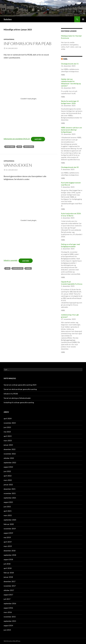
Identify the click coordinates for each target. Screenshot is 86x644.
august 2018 (8, 559)
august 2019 (8, 533)
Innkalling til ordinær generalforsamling (19, 402)
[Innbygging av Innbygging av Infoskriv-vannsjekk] (29, 220)
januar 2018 (8, 577)
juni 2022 (7, 471)
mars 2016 (8, 612)
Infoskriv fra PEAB (11, 394)
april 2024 (8, 418)
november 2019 (10, 529)
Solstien (8, 19)
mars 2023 (8, 440)
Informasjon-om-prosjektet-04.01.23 (17, 139)
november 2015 (10, 617)
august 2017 (8, 595)
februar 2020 (9, 524)
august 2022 (8, 467)
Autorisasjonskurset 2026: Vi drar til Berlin (71, 215)
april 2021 (8, 511)
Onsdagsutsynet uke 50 (70, 167)
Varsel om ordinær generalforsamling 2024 (20, 385)
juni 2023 (7, 427)
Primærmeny (83, 19)
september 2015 (10, 621)
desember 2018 (10, 551)
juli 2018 (7, 564)
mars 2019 (8, 546)
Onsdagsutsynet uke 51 (70, 64)
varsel (28, 268)
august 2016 (8, 608)
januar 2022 (8, 485)
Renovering (29, 147)
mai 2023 (7, 432)
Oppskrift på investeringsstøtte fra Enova (72, 283)
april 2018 (8, 568)
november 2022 (10, 454)
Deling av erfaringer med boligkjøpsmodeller (70, 245)
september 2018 (10, 555)
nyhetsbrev (10, 147)
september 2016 (10, 603)
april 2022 (8, 476)
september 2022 (10, 463)
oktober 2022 (9, 458)
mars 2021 (8, 515)
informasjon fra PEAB (28, 43)
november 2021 (10, 493)
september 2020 (10, 520)
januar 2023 (8, 445)
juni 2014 (7, 630)
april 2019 (8, 542)
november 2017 (10, 586)
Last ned (38, 139)
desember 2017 (10, 581)
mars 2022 (8, 480)
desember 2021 (10, 489)
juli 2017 (7, 599)
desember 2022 (10, 449)
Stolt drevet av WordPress (12, 641)
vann (8, 268)
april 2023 (8, 436)
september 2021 (10, 498)
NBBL (65, 59)
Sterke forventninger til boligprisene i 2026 (70, 102)
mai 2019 (7, 537)
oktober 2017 (9, 590)
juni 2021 (7, 507)
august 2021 (8, 502)
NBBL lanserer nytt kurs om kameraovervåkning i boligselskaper (72, 130)
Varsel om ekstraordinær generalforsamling (20, 389)
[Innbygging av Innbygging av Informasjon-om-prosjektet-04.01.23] (29, 99)
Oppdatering (9, 39)
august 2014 (8, 625)
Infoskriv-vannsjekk (11, 260)
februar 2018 (9, 573)
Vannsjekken (18, 165)
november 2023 (10, 423)
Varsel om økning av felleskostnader (17, 398)
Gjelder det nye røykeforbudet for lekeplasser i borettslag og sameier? (71, 82)
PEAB (19, 147)
